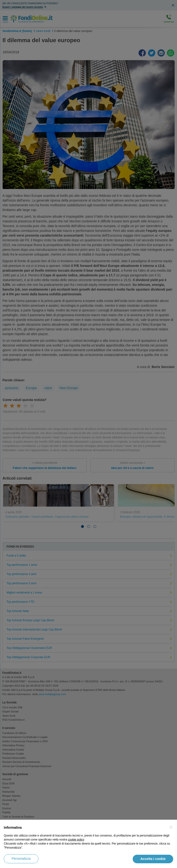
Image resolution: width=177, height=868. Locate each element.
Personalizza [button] (21, 859)
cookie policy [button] (76, 840)
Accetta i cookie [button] (153, 859)
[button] (171, 827)
